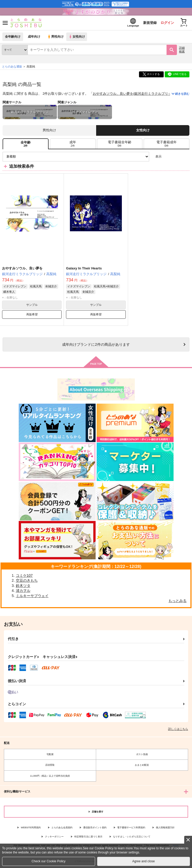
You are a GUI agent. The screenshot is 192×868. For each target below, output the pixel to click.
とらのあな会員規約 (62, 829)
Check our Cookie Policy (48, 861)
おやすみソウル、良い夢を (113, 95)
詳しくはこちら (178, 730)
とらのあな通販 (12, 67)
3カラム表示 (167, 157)
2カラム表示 (177, 157)
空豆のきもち (27, 581)
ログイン (166, 23)
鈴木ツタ (23, 586)
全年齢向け (13, 38)
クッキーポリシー (54, 837)
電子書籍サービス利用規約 (131, 829)
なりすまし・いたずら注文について (132, 837)
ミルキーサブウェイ (32, 596)
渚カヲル (23, 592)
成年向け (34, 38)
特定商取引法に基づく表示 (88, 837)
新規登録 (149, 23)
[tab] (73, 145)
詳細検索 (182, 50)
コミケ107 (24, 576)
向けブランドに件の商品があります (96, 345)
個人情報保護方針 (165, 829)
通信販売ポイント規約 (95, 829)
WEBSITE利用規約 (31, 829)
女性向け (78, 38)
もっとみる (177, 602)
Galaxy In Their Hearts (84, 269)
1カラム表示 (185, 157)
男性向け (56, 38)
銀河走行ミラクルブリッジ (155, 95)
